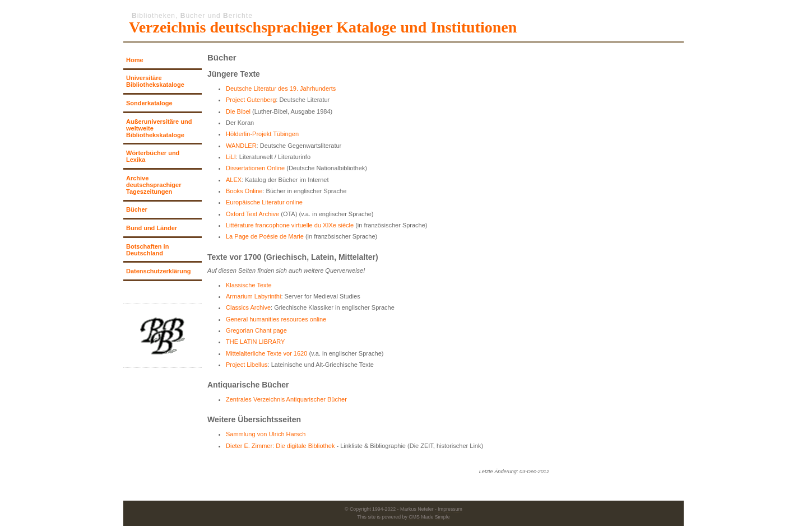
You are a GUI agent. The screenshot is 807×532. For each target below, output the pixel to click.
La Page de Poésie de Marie (265, 236)
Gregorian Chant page (256, 330)
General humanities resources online (276, 319)
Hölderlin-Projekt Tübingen (262, 134)
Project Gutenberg (251, 100)
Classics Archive (248, 307)
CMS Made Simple (429, 517)
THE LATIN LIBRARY (255, 342)
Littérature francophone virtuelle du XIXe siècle (290, 225)
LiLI (231, 157)
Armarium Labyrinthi (253, 296)
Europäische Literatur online (264, 202)
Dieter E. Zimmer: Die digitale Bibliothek (280, 446)
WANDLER (241, 146)
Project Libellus (247, 365)
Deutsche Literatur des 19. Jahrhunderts (281, 88)
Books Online (244, 191)
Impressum (450, 509)
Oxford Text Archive (252, 214)
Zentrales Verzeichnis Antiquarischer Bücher (286, 399)
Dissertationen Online (255, 168)
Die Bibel (238, 111)
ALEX (234, 180)
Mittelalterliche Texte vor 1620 (266, 353)
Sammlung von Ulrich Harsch (266, 434)
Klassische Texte (249, 285)
